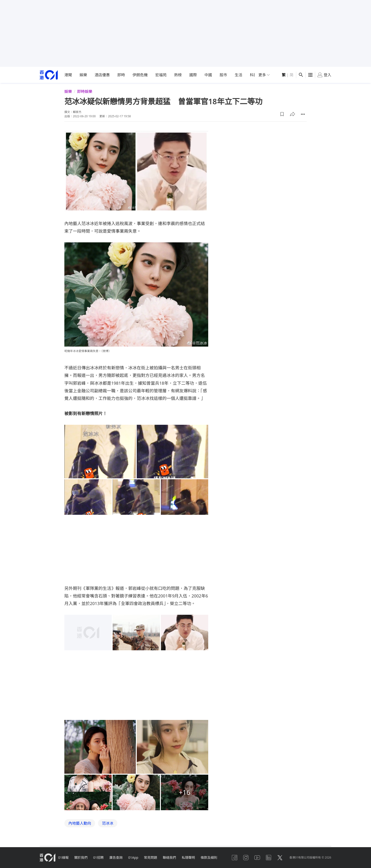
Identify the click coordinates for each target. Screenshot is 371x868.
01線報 (63, 857)
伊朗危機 (140, 75)
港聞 (68, 75)
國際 (193, 75)
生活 (238, 75)
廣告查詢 (116, 857)
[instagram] (246, 858)
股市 (223, 75)
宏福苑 (161, 75)
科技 (254, 75)
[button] (282, 114)
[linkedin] (269, 858)
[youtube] (257, 858)
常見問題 (150, 857)
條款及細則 (209, 857)
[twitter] (280, 858)
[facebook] (234, 858)
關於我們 (81, 857)
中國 (208, 75)
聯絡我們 (169, 857)
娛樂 (83, 75)
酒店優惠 (102, 75)
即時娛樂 (85, 91)
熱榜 (178, 75)
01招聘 (98, 857)
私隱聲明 (188, 857)
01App (133, 857)
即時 (121, 75)
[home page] (49, 75)
